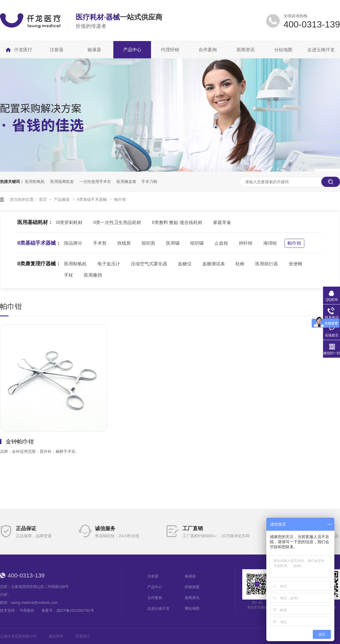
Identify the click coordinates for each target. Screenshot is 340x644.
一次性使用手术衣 (95, 182)
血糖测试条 (214, 264)
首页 (43, 199)
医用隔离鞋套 (62, 182)
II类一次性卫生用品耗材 (117, 222)
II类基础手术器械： (39, 243)
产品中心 (155, 587)
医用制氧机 (35, 182)
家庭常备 (222, 222)
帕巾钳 (120, 199)
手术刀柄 (149, 182)
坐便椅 (296, 264)
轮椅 (240, 264)
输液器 (190, 576)
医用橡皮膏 (126, 182)
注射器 (153, 576)
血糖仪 (185, 264)
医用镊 (173, 243)
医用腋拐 (93, 275)
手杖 (69, 275)
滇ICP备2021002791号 (75, 610)
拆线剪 (124, 243)
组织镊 (197, 243)
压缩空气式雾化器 (149, 264)
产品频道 (62, 199)
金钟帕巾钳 (20, 442)
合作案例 (155, 598)
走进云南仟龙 (158, 608)
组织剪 (148, 243)
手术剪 (100, 243)
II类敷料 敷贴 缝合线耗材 (177, 222)
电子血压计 (109, 264)
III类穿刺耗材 (69, 222)
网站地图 (192, 608)
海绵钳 (270, 243)
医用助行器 (267, 264)
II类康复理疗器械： (39, 264)
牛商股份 (27, 610)
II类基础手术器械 (92, 199)
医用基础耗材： (35, 222)
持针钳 (246, 243)
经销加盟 (192, 587)
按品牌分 (73, 243)
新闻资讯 (192, 598)
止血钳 (221, 243)
